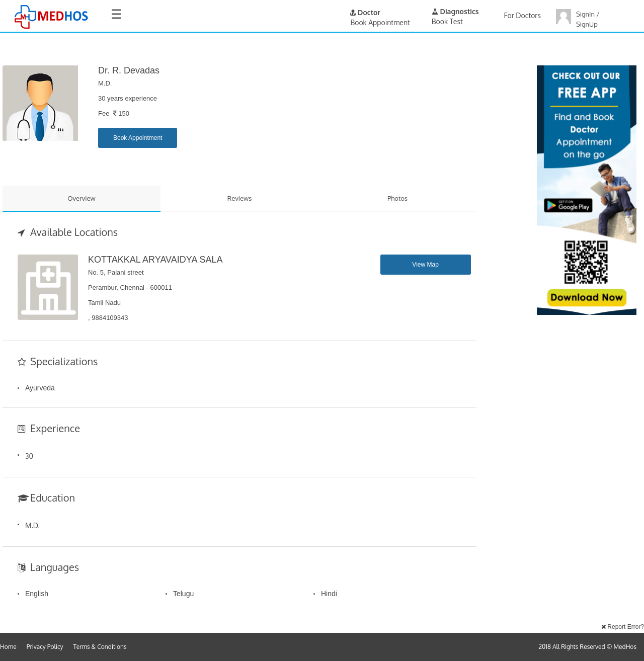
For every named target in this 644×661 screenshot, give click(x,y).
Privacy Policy (45, 647)
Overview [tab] (82, 198)
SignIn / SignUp (588, 19)
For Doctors (522, 15)
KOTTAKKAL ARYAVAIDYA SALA (155, 260)
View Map (425, 265)
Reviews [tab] (240, 198)
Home (8, 647)
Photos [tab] (397, 198)
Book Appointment (138, 138)
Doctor (365, 12)
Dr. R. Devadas (129, 70)
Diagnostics (455, 11)
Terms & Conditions (100, 647)
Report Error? (623, 627)
